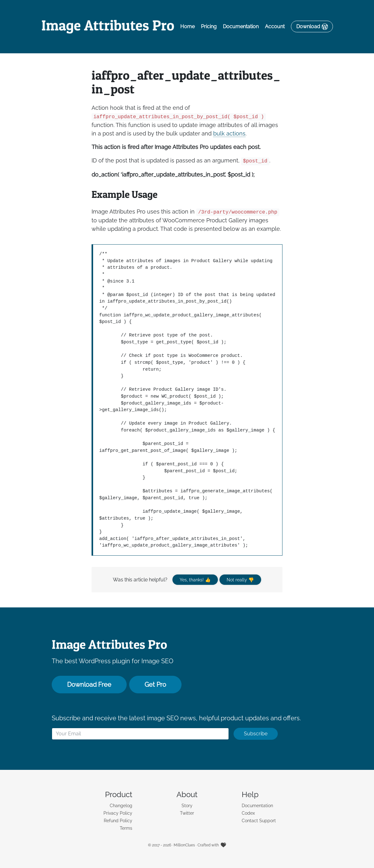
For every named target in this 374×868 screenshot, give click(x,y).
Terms (126, 828)
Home (187, 26)
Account (275, 26)
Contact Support (259, 821)
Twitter (187, 813)
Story (187, 806)
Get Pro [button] (155, 685)
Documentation (241, 26)
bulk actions (229, 133)
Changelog (121, 806)
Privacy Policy (118, 813)
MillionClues (184, 845)
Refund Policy (118, 821)
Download (308, 26)
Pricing (209, 26)
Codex (248, 813)
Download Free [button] (89, 685)
